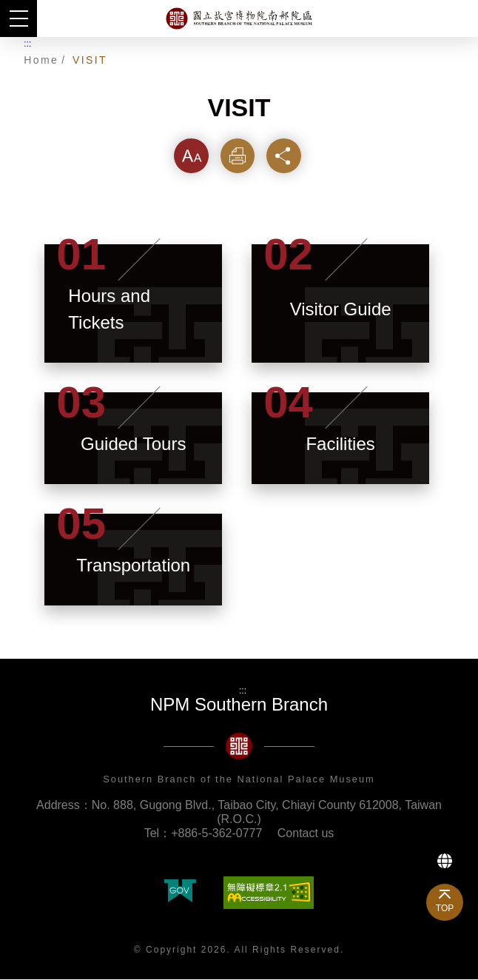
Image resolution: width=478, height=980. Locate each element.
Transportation (133, 566)
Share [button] (287, 156)
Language (445, 861)
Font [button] (192, 156)
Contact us (306, 834)
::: (27, 44)
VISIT (90, 60)
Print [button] (239, 156)
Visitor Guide (341, 310)
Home (41, 60)
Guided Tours (133, 444)
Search (460, 19)
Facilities (340, 444)
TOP (445, 908)
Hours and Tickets (109, 310)
